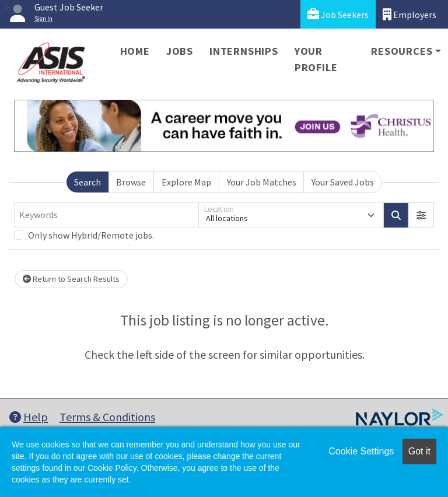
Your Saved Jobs (343, 182)
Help (29, 417)
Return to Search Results (71, 279)
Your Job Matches (262, 182)
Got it (419, 451)
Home (135, 51)
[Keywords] (106, 215)
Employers (409, 14)
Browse (131, 182)
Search (87, 182)
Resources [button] (402, 51)
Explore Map (186, 182)
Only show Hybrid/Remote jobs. (91, 235)
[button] (421, 215)
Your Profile (316, 59)
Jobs (180, 51)
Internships (244, 51)
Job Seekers (338, 14)
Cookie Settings (361, 451)
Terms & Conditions (107, 417)
